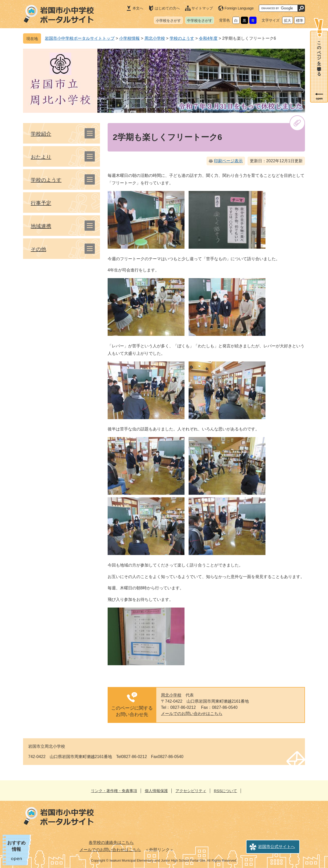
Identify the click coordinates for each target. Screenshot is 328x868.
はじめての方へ (167, 8)
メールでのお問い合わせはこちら (192, 714)
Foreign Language (239, 8)
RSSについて (226, 791)
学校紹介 (41, 134)
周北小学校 (155, 38)
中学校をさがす (200, 21)
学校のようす (182, 38)
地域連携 (41, 226)
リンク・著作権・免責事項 (114, 791)
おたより (41, 157)
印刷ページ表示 (228, 161)
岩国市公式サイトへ (276, 847)
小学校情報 (129, 38)
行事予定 (41, 203)
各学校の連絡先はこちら (111, 842)
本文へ (138, 8)
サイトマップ (202, 8)
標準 (300, 21)
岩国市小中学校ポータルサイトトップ (80, 38)
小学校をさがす (168, 21)
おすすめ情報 (16, 846)
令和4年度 (208, 38)
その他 (38, 249)
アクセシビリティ (191, 791)
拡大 (288, 21)
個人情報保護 (156, 791)
